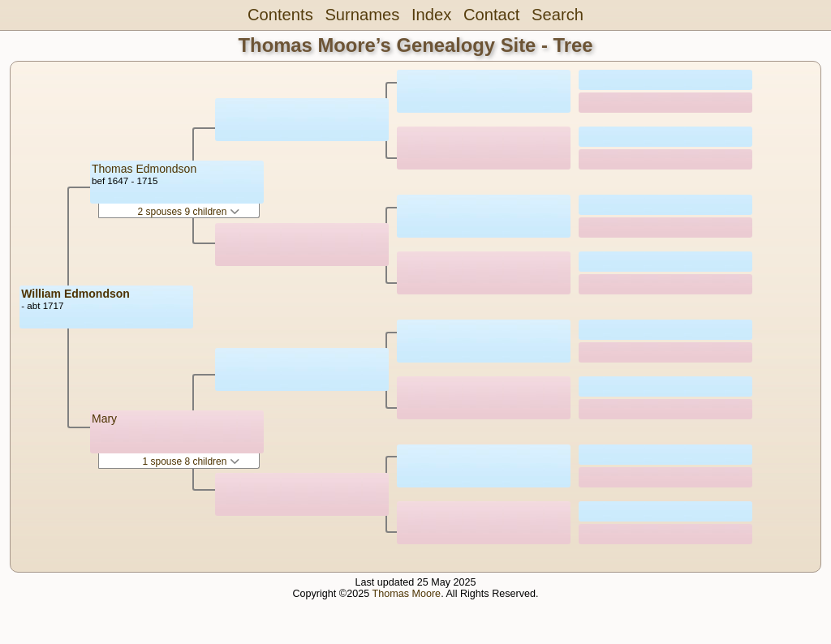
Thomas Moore (406, 594)
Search (558, 15)
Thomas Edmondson (144, 169)
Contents (280, 15)
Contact (491, 15)
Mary (104, 419)
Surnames (362, 15)
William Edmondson (75, 294)
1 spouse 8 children (190, 462)
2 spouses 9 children (188, 212)
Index (431, 15)
